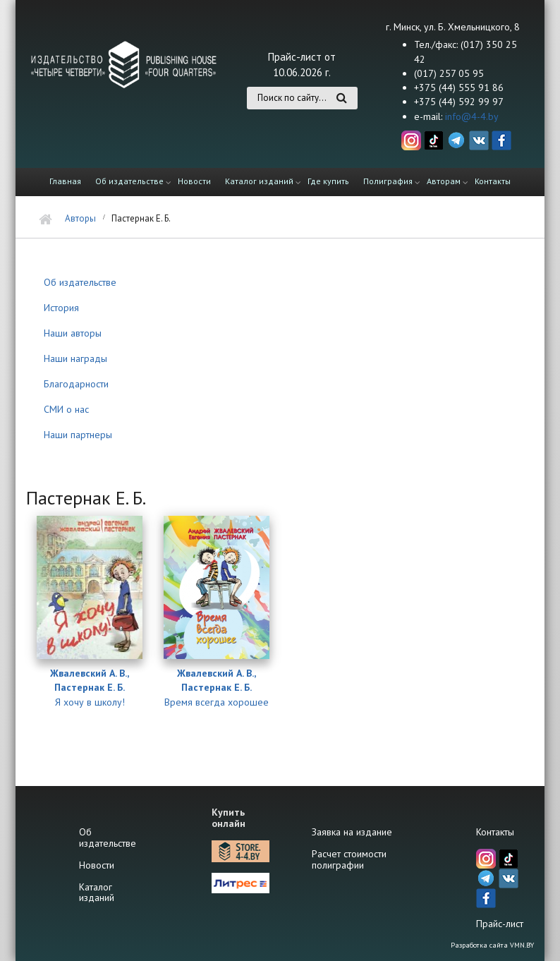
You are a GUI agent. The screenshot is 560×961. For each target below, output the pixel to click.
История (61, 308)
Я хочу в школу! (90, 702)
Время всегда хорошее (217, 702)
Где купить (328, 181)
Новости (194, 181)
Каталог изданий (259, 181)
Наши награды (75, 358)
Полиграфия (388, 181)
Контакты (493, 181)
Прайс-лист (500, 924)
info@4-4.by (472, 116)
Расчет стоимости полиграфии (349, 859)
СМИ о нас (66, 409)
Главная (65, 181)
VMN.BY (522, 945)
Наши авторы (73, 333)
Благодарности (76, 384)
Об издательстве (129, 181)
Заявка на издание (352, 832)
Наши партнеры (78, 435)
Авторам (444, 181)
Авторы (80, 218)
